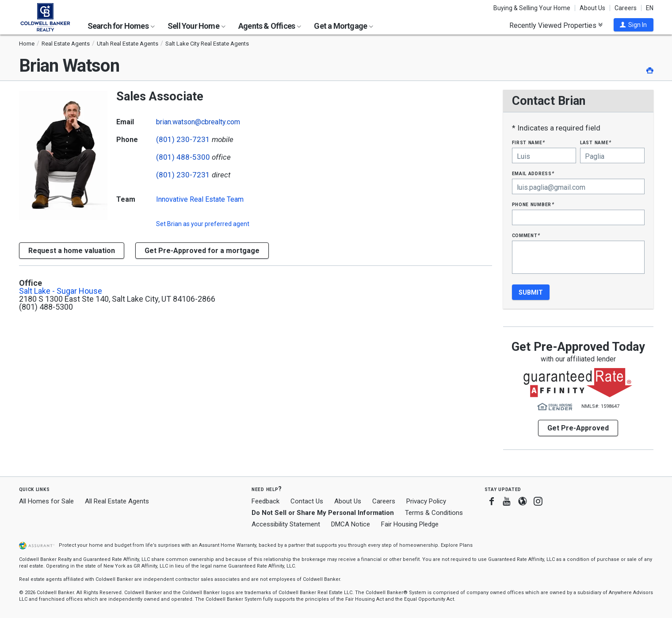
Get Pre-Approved (578, 428)
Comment (526, 235)
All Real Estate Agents (117, 501)
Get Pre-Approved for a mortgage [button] (202, 251)
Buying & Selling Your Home (532, 8)
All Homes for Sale (46, 501)
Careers (626, 8)
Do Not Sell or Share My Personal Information (323, 513)
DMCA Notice (351, 524)
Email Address (533, 173)
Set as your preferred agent (203, 224)
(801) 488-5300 (183, 157)
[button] (634, 25)
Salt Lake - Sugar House (61, 291)
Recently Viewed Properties (556, 25)
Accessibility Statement (286, 524)
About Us (592, 8)
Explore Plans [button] (457, 545)
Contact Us (307, 501)
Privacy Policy (426, 501)
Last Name (596, 142)
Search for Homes (121, 26)
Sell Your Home (197, 26)
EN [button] (650, 8)
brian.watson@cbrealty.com (198, 122)
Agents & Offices (270, 26)
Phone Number (533, 204)
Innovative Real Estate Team (200, 199)
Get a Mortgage (344, 26)
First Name (529, 142)
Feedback (265, 501)
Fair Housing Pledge (410, 524)
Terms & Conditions (434, 513)
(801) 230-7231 (183, 139)
